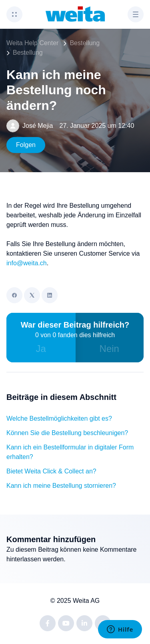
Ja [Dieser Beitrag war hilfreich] (41, 349)
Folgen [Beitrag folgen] (26, 145)
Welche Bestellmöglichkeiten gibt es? (59, 418)
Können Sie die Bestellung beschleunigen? (67, 433)
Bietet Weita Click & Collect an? (51, 471)
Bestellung (85, 43)
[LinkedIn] (50, 295)
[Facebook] (14, 295)
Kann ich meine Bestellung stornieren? (61, 486)
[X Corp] (32, 295)
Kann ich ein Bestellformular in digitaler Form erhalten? (70, 452)
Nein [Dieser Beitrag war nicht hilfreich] (109, 349)
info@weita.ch (27, 263)
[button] (14, 14)
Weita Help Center (32, 43)
